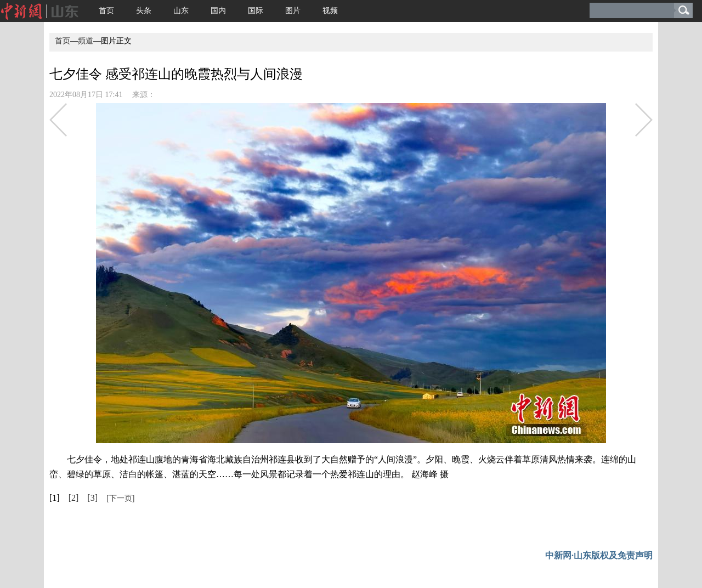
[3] (92, 498)
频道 (86, 41)
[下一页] (120, 498)
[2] (74, 498)
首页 (106, 11)
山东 (181, 11)
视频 (330, 11)
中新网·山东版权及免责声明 (599, 555)
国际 (256, 11)
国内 (218, 11)
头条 (144, 11)
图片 (293, 11)
